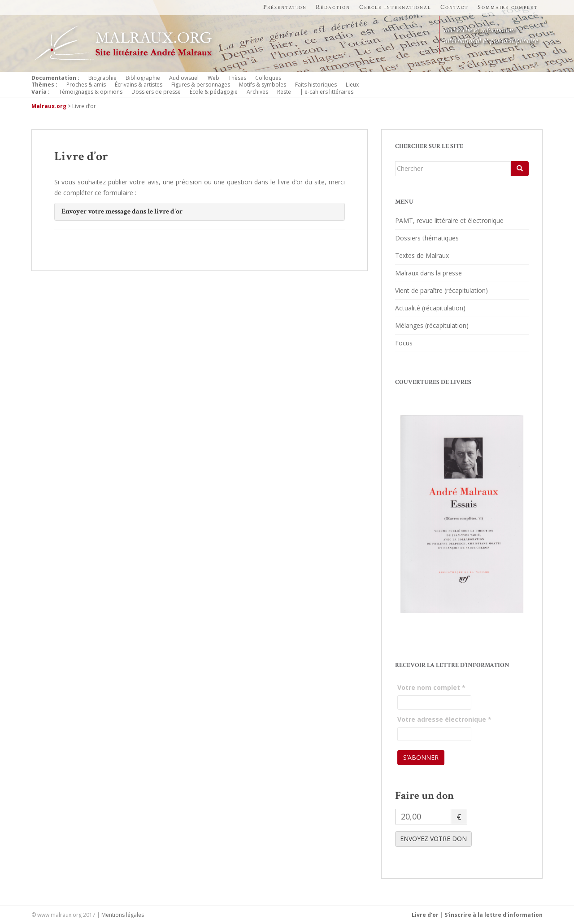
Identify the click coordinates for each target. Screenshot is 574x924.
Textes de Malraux (422, 255)
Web (213, 78)
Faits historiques (316, 85)
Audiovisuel (184, 78)
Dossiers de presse (156, 92)
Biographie (102, 78)
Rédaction (333, 7)
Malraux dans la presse (428, 273)
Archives (257, 92)
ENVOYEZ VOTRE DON (433, 839)
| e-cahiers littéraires (327, 92)
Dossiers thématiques (427, 238)
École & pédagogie (214, 92)
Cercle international (395, 7)
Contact (454, 7)
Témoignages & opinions (91, 92)
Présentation (285, 7)
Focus (404, 343)
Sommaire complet (508, 7)
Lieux (352, 85)
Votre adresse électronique (444, 719)
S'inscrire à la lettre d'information (494, 915)
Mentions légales (123, 915)
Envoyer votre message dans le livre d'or (122, 211)
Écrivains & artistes (139, 85)
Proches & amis (86, 85)
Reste (284, 92)
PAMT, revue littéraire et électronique (449, 220)
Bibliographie (143, 78)
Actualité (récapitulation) (430, 308)
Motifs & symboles (263, 85)
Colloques (268, 78)
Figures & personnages (201, 85)
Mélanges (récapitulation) (432, 325)
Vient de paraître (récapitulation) (441, 290)
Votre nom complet (431, 687)
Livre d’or (425, 915)
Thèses (237, 78)
